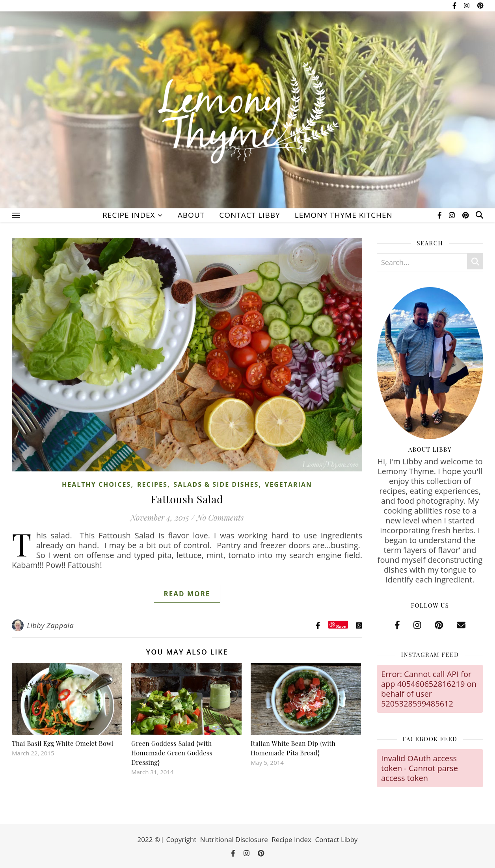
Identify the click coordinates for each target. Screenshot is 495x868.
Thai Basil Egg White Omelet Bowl (63, 743)
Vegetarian (288, 484)
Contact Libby (249, 215)
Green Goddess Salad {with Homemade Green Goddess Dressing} (172, 753)
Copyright (181, 839)
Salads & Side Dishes (216, 484)
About (191, 215)
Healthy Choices (96, 484)
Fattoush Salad (187, 499)
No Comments (220, 517)
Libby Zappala (50, 625)
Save (341, 626)
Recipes (152, 484)
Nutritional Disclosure (234, 839)
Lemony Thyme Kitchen (344, 215)
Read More (187, 594)
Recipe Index (129, 215)
